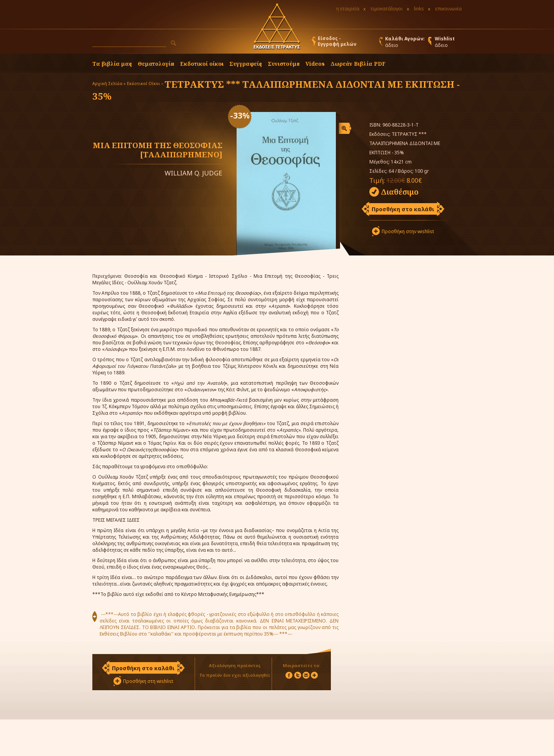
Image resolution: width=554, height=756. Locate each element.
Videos (315, 64)
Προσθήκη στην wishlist (408, 231)
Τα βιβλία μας (112, 64)
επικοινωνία (448, 9)
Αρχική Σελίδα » (109, 83)
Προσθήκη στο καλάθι (403, 209)
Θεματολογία (156, 64)
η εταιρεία (348, 9)
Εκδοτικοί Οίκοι (144, 83)
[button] (174, 43)
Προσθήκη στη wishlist (148, 681)
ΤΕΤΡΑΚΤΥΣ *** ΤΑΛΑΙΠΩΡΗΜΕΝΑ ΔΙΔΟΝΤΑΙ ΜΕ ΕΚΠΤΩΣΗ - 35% (276, 90)
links (419, 9)
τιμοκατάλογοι (387, 9)
